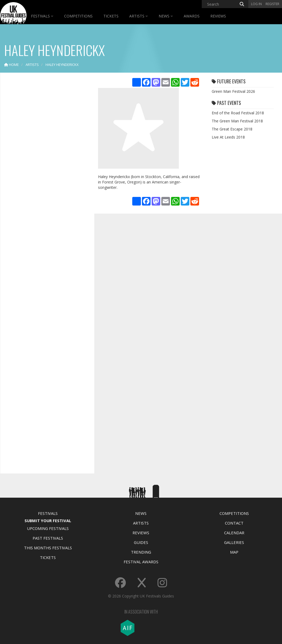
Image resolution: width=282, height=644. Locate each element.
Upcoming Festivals (48, 528)
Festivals (42, 16)
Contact (234, 523)
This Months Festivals (48, 548)
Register (272, 4)
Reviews (218, 16)
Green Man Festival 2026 (233, 91)
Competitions (78, 16)
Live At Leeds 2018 (228, 137)
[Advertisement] (45, 161)
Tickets (111, 16)
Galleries (234, 542)
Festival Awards (141, 562)
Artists (139, 16)
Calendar (234, 533)
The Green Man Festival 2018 (237, 121)
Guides (141, 542)
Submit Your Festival (48, 521)
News (166, 16)
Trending (141, 552)
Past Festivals (48, 538)
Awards (192, 16)
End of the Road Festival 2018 (238, 113)
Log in (256, 4)
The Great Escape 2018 (232, 129)
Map (234, 552)
